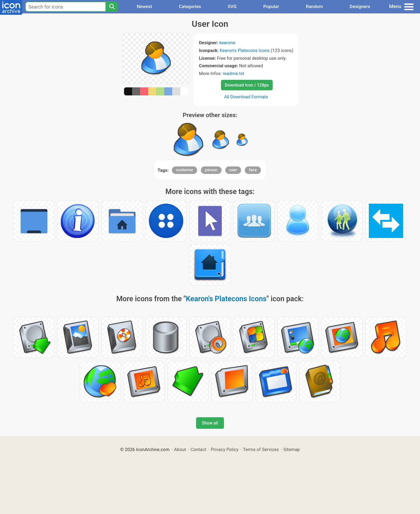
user (233, 170)
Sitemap (292, 449)
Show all (210, 423)
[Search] (112, 7)
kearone (227, 43)
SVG (232, 6)
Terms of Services (261, 449)
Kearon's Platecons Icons (245, 50)
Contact (198, 449)
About (180, 449)
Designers (360, 6)
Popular (271, 6)
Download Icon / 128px (247, 85)
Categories (190, 6)
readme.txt (234, 73)
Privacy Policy (225, 449)
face (253, 170)
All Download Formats (246, 97)
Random (314, 6)
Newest (144, 6)
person (211, 170)
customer (185, 170)
